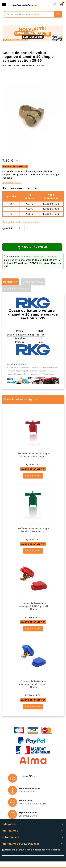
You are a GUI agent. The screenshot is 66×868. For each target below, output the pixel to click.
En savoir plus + (12, 183)
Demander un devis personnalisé (21, 222)
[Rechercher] (33, 14)
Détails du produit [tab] (33, 282)
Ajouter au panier (32, 247)
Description (10, 282)
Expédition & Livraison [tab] (17, 289)
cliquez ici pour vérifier (17, 853)
